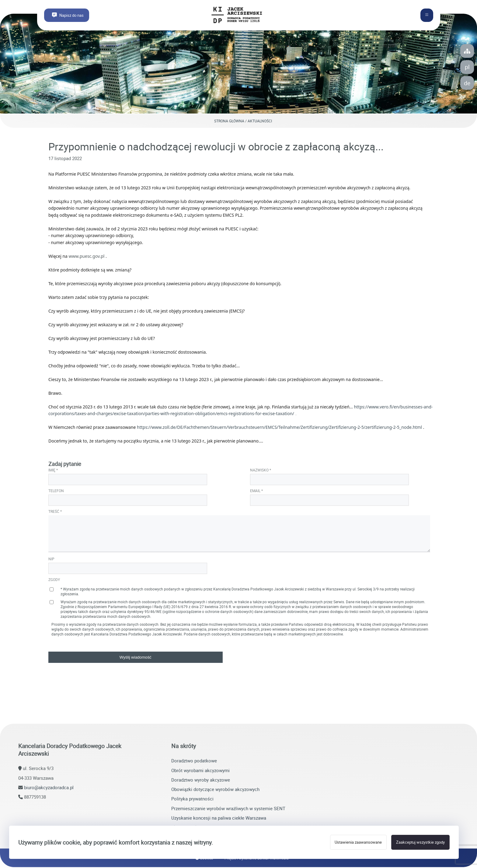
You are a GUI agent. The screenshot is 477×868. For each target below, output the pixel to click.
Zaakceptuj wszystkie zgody (420, 842)
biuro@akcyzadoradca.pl (49, 788)
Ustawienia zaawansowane (358, 842)
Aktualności (260, 122)
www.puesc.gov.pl (87, 257)
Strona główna (229, 122)
